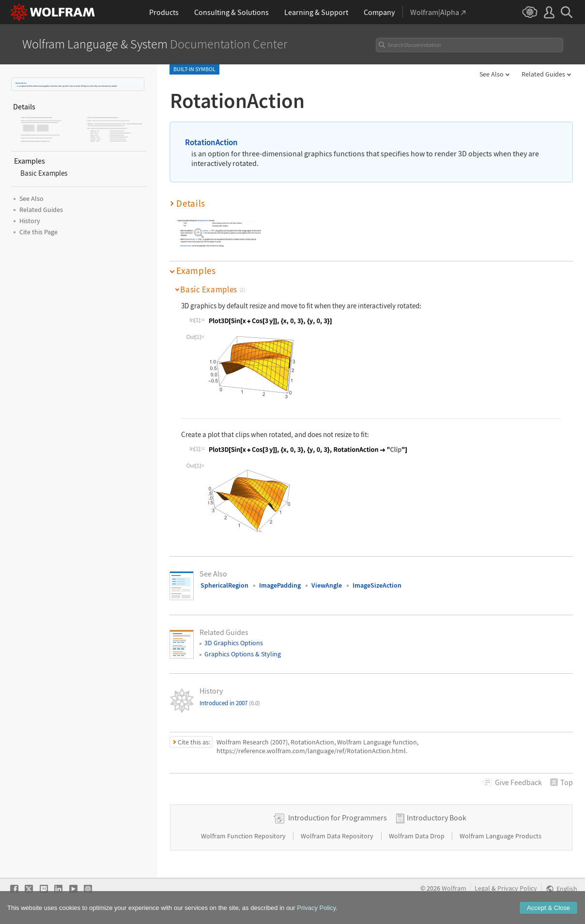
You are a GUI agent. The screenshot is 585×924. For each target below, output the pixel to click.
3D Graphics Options (234, 643)
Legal (482, 888)
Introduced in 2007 (230, 703)
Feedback (518, 782)
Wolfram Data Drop (417, 836)
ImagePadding (280, 585)
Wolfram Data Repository (338, 836)
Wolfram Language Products (500, 836)
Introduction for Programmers (338, 818)
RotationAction (21, 83)
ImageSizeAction (377, 585)
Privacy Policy (517, 888)
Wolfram (454, 888)
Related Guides (543, 74)
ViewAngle (327, 585)
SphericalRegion (224, 585)
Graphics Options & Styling (243, 654)
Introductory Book (437, 818)
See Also (492, 74)
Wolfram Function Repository (244, 836)
